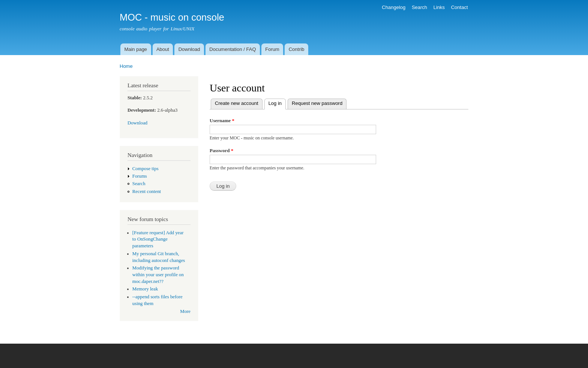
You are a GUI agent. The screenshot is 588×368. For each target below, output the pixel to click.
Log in (277, 102)
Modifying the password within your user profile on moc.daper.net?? (158, 275)
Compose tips (145, 169)
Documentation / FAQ (232, 49)
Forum (272, 49)
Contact (460, 7)
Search (419, 7)
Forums (140, 176)
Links (439, 7)
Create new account (237, 103)
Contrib (297, 49)
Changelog (394, 7)
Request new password (317, 103)
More (185, 311)
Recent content (147, 191)
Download (189, 49)
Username (222, 120)
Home (126, 66)
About (163, 49)
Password (221, 150)
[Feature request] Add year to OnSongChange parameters (158, 239)
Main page (136, 49)
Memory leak (145, 289)
